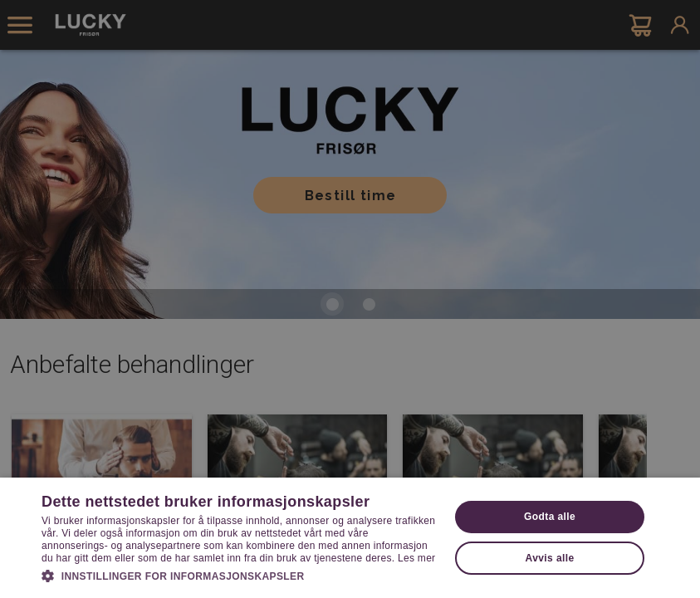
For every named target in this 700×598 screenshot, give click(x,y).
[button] (239, 575)
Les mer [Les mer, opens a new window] (416, 558)
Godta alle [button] (550, 517)
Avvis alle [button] (550, 558)
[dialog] (350, 299)
